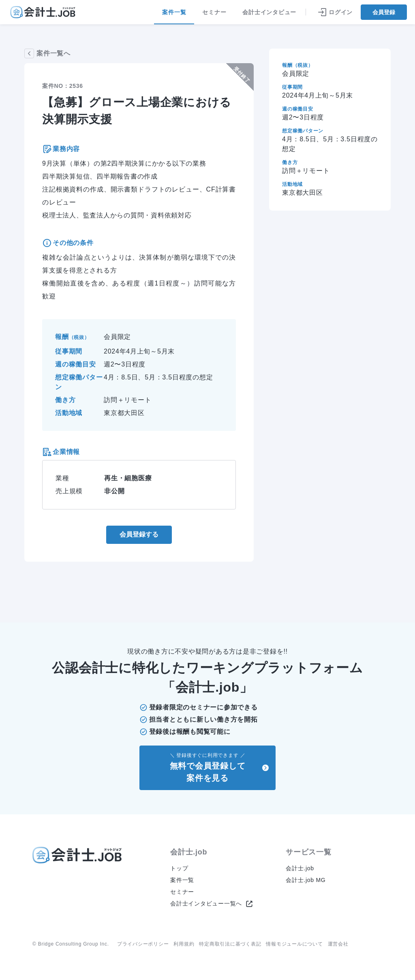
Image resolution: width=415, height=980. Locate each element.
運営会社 (338, 944)
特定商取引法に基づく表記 (230, 944)
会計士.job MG (306, 880)
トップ (179, 868)
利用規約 (184, 944)
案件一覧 (174, 16)
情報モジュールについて (294, 944)
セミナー (214, 12)
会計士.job (300, 868)
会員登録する (139, 534)
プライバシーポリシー (143, 944)
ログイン (335, 12)
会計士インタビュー (269, 12)
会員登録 (384, 12)
